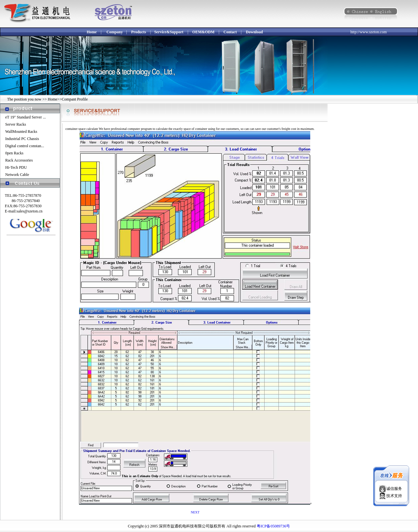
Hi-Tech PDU (16, 167)
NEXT (195, 512)
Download (254, 32)
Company (115, 32)
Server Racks (16, 124)
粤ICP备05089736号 (273, 526)
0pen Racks (14, 153)
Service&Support (169, 32)
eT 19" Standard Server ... (25, 117)
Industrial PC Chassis (22, 139)
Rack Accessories (19, 160)
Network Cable (17, 175)
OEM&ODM (203, 32)
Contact (230, 32)
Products (138, 32)
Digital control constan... (25, 146)
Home (92, 32)
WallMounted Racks (21, 132)
